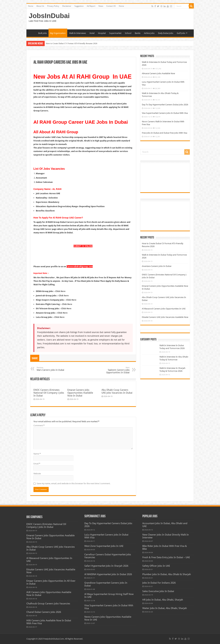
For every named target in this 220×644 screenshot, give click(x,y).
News (101, 6)
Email (37, 464)
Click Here (71, 300)
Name (37, 454)
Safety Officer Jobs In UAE (156, 566)
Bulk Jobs (43, 33)
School (128, 33)
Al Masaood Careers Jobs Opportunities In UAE (164, 309)
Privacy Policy (53, 6)
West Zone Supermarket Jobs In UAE (104, 546)
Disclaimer (67, 6)
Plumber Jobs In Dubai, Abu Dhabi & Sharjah (167, 574)
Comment (39, 425)
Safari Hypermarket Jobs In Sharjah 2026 (106, 566)
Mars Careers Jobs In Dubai (53, 369)
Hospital (102, 33)
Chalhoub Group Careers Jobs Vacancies (48, 604)
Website (37, 474)
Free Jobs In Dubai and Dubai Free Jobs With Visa (165, 133)
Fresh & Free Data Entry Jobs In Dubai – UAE (166, 557)
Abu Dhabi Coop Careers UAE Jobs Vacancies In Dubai (117, 391)
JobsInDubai (49, 16)
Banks (138, 33)
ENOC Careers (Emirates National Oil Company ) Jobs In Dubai (49, 393)
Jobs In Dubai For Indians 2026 (159, 583)
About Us (40, 6)
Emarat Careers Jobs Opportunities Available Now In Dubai (80, 393)
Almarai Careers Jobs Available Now (158, 73)
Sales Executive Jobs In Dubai (158, 591)
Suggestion (79, 6)
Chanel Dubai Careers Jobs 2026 (44, 612)
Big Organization (58, 33)
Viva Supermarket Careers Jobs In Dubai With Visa (165, 113)
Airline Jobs (149, 33)
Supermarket (115, 33)
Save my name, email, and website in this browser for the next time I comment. (73, 483)
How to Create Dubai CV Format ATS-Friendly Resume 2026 (72, 43)
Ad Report (91, 6)
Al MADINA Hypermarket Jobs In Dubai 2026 (108, 574)
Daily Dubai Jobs (166, 33)
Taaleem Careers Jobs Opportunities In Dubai (113, 370)
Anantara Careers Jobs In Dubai (157, 266)
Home (31, 6)
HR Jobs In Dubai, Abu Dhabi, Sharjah (163, 600)
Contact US (111, 6)
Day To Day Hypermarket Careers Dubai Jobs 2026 (165, 105)
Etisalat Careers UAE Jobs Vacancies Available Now (165, 317)
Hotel (92, 33)
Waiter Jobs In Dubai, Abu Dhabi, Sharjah (165, 608)
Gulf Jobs (181, 33)
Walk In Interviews (78, 33)
